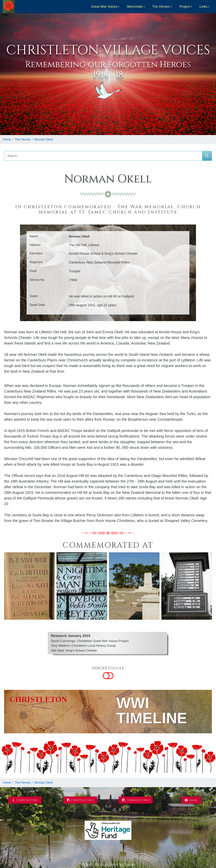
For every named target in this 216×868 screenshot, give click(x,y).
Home (7, 139)
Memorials (135, 7)
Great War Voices (104, 7)
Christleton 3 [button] (80, 800)
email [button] (191, 800)
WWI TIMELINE (152, 711)
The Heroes (161, 7)
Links (203, 7)
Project (185, 7)
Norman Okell (43, 139)
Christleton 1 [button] (25, 800)
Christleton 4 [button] (136, 800)
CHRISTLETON (38, 700)
